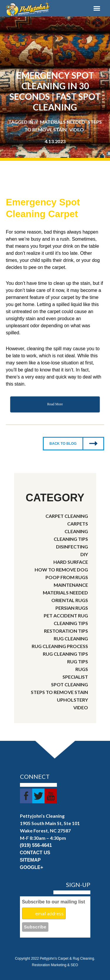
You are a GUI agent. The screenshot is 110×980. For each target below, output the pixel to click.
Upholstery (72, 700)
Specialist (75, 677)
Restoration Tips (66, 631)
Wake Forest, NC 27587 (45, 831)
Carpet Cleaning (67, 516)
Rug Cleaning (71, 638)
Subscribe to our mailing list (54, 902)
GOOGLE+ (32, 867)
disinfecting (72, 547)
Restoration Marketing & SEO (55, 965)
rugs (82, 669)
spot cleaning (70, 684)
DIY (84, 554)
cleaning (76, 531)
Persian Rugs (72, 608)
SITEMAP (30, 860)
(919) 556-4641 (36, 845)
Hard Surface (71, 562)
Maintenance (71, 585)
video (81, 707)
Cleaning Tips (71, 539)
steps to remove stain (59, 692)
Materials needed (65, 593)
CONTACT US (35, 853)
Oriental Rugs (70, 600)
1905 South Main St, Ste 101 (50, 823)
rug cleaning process (60, 646)
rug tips (78, 661)
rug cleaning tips (65, 654)
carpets (78, 524)
